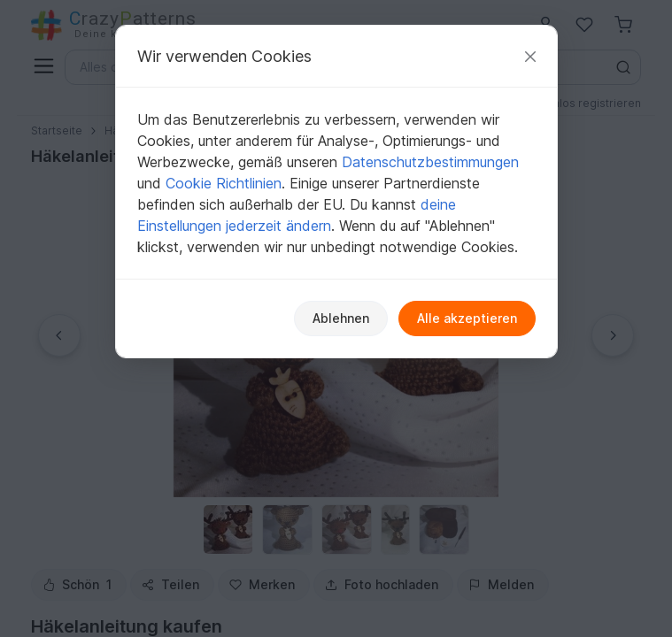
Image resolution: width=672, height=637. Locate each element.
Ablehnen (341, 318)
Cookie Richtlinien (224, 183)
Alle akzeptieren (467, 318)
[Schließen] (530, 56)
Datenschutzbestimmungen (430, 162)
